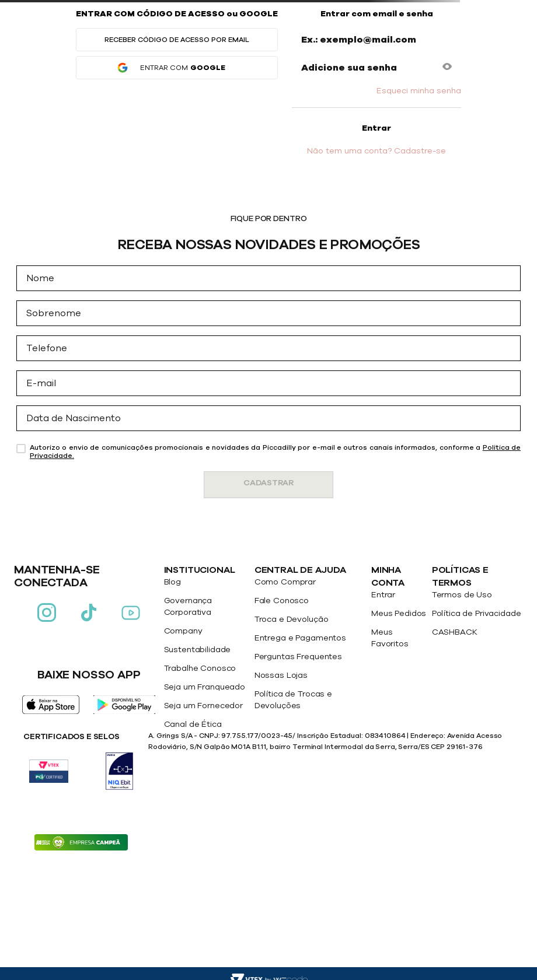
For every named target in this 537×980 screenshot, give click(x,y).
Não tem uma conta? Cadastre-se (376, 151)
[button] (447, 68)
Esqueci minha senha (419, 91)
